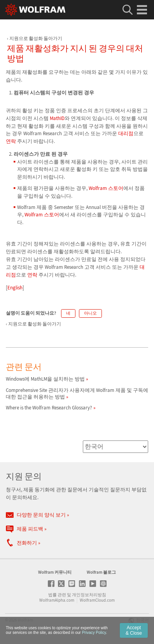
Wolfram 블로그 (101, 572)
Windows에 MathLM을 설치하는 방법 (45, 379)
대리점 (126, 133)
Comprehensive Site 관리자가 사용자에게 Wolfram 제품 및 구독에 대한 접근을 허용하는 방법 (77, 393)
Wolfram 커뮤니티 (55, 572)
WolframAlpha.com (57, 600)
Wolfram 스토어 (106, 188)
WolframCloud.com (97, 600)
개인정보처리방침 (89, 595)
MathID (57, 118)
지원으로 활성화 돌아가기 (36, 38)
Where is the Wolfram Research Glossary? (49, 408)
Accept (134, 630)
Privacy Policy (94, 633)
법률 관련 (57, 595)
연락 (11, 141)
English (15, 288)
